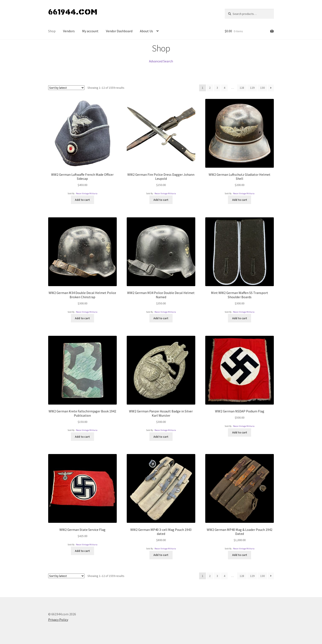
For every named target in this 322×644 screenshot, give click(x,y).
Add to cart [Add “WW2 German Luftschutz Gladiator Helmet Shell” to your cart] (240, 200)
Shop (52, 31)
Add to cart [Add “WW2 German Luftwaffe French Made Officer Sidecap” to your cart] (82, 200)
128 (242, 88)
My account (90, 31)
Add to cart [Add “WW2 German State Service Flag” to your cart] (82, 551)
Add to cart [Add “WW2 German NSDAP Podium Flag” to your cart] (240, 432)
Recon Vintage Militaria (87, 193)
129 (252, 88)
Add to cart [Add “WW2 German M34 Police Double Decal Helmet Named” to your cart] (161, 318)
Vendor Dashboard (119, 31)
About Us (146, 31)
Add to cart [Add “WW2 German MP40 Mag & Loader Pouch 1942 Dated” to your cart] (240, 555)
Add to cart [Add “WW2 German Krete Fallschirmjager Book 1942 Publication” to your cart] (82, 437)
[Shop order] (66, 88)
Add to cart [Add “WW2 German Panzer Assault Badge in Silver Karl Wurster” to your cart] (161, 437)
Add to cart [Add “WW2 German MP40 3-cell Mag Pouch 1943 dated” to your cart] (161, 555)
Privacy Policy (58, 620)
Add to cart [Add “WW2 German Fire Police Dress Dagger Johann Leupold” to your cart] (161, 200)
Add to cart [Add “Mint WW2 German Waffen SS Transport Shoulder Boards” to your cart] (240, 318)
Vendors (69, 31)
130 (262, 88)
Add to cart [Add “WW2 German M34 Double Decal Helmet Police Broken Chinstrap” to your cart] (82, 318)
